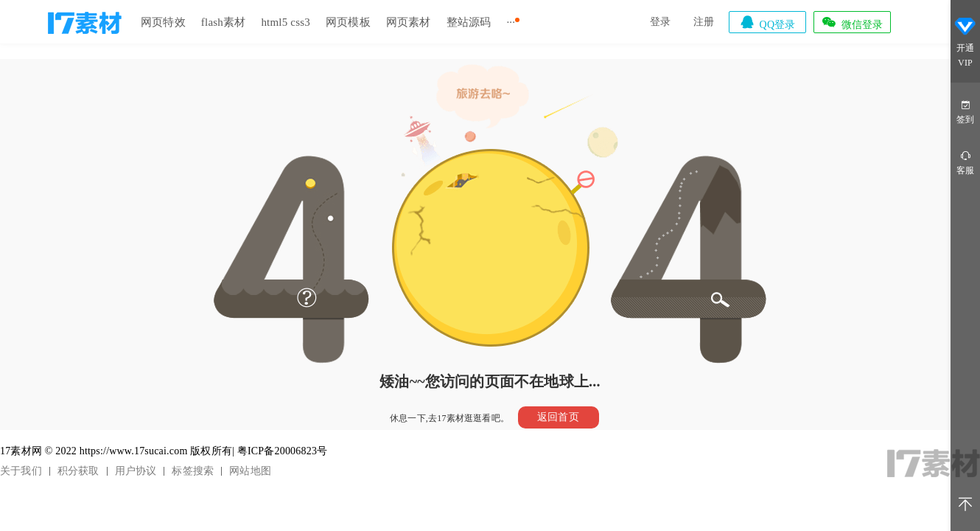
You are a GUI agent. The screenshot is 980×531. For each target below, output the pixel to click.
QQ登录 (767, 22)
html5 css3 (286, 22)
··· (511, 22)
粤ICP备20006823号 (283, 451)
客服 (965, 162)
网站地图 (250, 471)
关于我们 (21, 471)
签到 (965, 111)
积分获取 (78, 471)
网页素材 (409, 22)
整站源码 (469, 22)
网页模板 (348, 22)
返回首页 (558, 417)
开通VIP (965, 43)
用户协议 (136, 471)
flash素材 (224, 22)
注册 (704, 22)
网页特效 (163, 22)
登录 (660, 22)
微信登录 (852, 22)
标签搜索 (193, 471)
